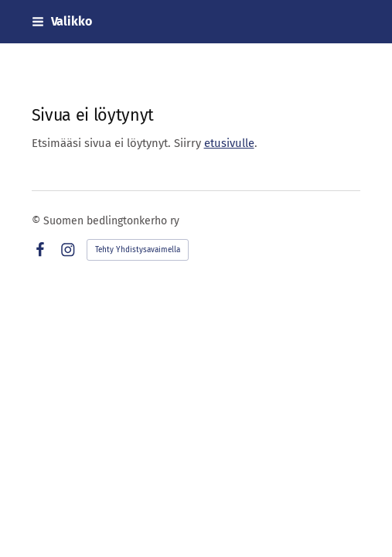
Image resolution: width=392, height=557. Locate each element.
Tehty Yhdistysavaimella (138, 250)
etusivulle (229, 143)
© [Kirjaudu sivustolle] (37, 221)
